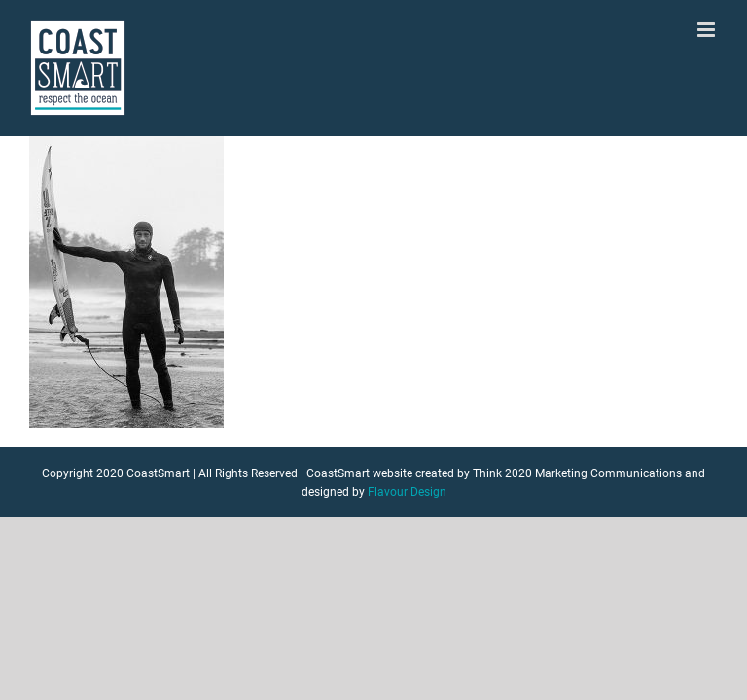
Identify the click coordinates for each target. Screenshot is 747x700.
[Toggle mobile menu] (708, 30)
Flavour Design (407, 492)
